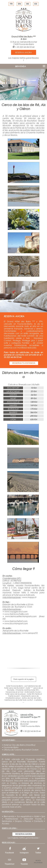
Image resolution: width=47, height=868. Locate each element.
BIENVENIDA (21, 66)
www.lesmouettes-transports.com (21, 616)
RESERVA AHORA (24, 834)
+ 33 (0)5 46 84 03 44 (25, 47)
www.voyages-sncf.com (16, 612)
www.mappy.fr (29, 597)
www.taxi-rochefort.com (16, 621)
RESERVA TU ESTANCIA (24, 363)
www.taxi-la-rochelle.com (17, 614)
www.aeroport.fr (30, 633)
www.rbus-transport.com (16, 623)
